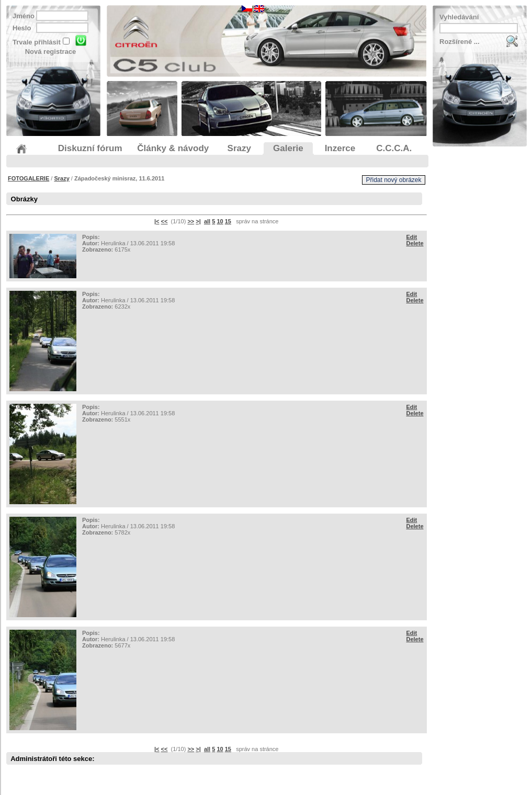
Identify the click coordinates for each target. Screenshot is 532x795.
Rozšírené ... (460, 42)
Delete (415, 243)
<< (165, 221)
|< (157, 221)
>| (198, 221)
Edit (412, 237)
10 (220, 221)
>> (191, 221)
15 (228, 221)
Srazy (61, 178)
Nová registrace (51, 52)
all (207, 221)
